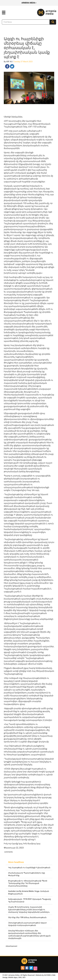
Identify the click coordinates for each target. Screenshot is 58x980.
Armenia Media (29, 3)
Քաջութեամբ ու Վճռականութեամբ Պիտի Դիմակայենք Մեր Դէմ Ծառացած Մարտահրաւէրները (28, 883)
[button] (4, 13)
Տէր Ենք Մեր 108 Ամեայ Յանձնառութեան (27, 917)
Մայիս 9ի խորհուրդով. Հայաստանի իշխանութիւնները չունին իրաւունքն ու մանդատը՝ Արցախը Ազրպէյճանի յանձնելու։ (29, 910)
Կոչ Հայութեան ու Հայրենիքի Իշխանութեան (29, 868)
